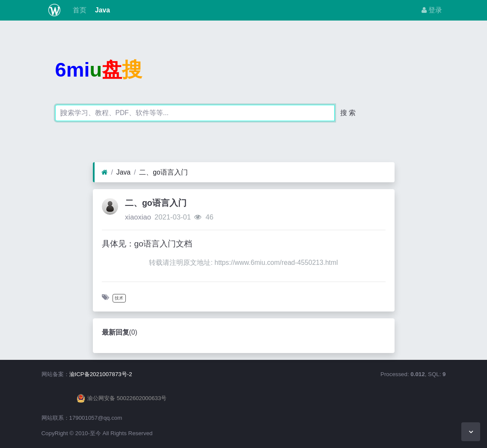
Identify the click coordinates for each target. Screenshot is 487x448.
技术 (119, 298)
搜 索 (348, 113)
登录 (432, 10)
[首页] (105, 172)
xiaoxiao (138, 217)
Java (102, 10)
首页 (78, 10)
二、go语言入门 (163, 172)
